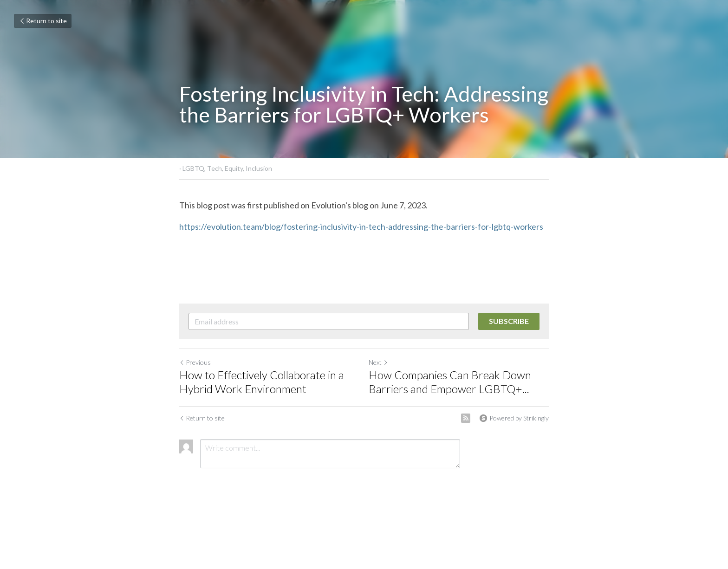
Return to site (43, 21)
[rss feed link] (466, 418)
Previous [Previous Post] (195, 362)
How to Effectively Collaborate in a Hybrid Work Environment (262, 382)
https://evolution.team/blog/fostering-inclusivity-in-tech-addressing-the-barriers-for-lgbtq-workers (362, 226)
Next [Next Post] (378, 362)
